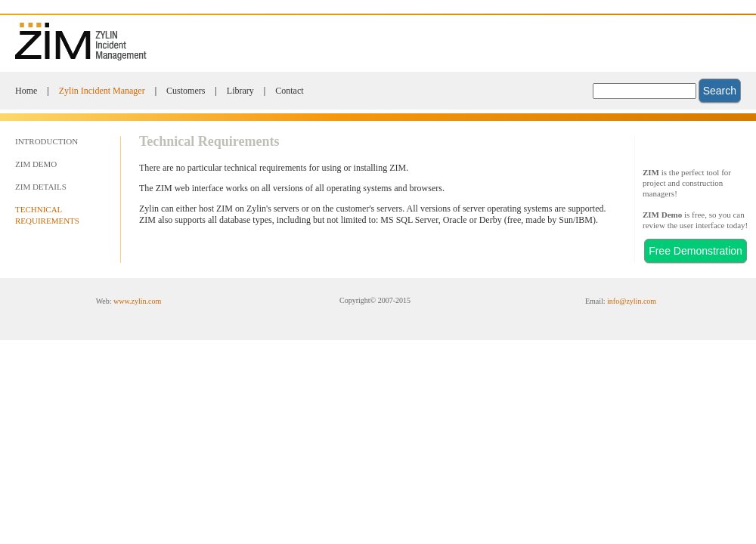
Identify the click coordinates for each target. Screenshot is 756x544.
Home (26, 91)
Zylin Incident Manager (102, 91)
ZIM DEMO (36, 164)
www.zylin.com (137, 301)
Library (240, 91)
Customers (186, 91)
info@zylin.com (632, 301)
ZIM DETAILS (41, 187)
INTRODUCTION (46, 141)
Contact (289, 91)
